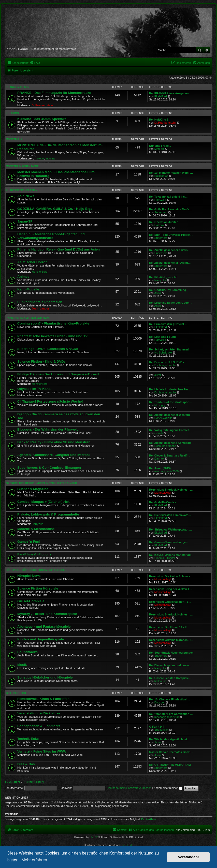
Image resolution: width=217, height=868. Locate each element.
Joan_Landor (40, 308)
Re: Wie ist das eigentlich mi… (169, 739)
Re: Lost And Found (162, 337)
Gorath (159, 433)
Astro (158, 293)
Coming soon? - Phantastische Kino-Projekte (53, 323)
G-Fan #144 (157, 727)
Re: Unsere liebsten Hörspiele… (170, 678)
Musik (22, 665)
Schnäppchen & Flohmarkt (39, 726)
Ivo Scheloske (163, 352)
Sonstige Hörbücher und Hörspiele (45, 677)
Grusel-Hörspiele (31, 601)
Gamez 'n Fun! (29, 542)
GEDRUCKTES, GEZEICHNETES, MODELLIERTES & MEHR (41, 483)
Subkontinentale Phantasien (40, 302)
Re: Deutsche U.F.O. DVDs (167, 362)
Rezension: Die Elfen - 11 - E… (169, 627)
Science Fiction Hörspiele (38, 588)
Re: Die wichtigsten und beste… (170, 665)
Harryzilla (160, 200)
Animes (23, 277)
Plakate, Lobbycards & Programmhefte (48, 514)
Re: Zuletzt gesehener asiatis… (170, 250)
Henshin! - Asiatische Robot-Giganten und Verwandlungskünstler (51, 236)
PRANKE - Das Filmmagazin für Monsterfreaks (54, 93)
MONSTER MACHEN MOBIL (23, 166)
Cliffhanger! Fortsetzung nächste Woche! (50, 401)
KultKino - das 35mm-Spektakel (42, 119)
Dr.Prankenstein (42, 105)
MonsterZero (39, 272)
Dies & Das (26, 764)
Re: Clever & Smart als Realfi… (170, 455)
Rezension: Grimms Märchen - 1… (172, 640)
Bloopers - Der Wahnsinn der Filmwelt (48, 429)
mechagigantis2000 (167, 471)
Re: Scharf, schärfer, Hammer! (169, 349)
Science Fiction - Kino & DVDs (41, 362)
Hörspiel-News (29, 576)
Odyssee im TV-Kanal (34, 389)
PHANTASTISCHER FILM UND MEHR (28, 318)
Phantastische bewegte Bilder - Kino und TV (52, 336)
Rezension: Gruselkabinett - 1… (170, 602)
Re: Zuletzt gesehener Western (170, 415)
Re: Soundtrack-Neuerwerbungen (171, 653)
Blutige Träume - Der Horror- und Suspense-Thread (58, 374)
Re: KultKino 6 (159, 120)
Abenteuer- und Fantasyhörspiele (44, 627)
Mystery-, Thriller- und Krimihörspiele (47, 614)
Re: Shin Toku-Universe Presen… (171, 235)
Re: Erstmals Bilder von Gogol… (171, 303)
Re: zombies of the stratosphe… (170, 402)
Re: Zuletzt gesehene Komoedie (170, 443)
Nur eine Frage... (160, 146)
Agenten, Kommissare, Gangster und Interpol (53, 455)
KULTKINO (12, 113)
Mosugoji (160, 405)
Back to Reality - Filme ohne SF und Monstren (54, 442)
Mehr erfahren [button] (34, 860)
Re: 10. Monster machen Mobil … (171, 173)
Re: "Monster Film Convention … (171, 714)
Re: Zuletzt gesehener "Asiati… (170, 263)
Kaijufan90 (161, 176)
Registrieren (34, 782)
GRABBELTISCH (16, 693)
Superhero (161, 212)
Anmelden (12, 782)
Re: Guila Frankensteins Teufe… (171, 209)
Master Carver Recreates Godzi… (171, 752)
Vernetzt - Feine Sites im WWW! (42, 751)
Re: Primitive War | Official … (168, 324)
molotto (39, 158)
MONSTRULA (14, 139)
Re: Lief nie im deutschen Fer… (170, 389)
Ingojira (50, 158)
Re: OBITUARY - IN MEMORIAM (170, 765)
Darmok (159, 225)
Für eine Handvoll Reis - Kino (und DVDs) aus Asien (59, 249)
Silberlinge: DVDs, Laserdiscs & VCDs (48, 349)
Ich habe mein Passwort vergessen (130, 788)
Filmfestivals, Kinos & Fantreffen (43, 699)
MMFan (159, 149)
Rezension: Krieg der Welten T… (171, 589)
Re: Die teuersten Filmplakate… (170, 515)
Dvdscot (160, 702)
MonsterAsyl (163, 493)
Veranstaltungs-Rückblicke (39, 713)
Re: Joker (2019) (160, 468)
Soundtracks (27, 652)
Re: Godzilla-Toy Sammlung (168, 290)
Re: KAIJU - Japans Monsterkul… (171, 555)
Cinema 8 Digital (165, 558)
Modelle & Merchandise (36, 529)
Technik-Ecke (28, 739)
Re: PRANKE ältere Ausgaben (169, 93)
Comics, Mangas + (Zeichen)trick (44, 502)
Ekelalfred (161, 96)
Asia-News (26, 196)
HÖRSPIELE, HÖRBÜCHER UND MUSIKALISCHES (36, 570)
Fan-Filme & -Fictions (34, 554)
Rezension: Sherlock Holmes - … (171, 490)
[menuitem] (35, 63)
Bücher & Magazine (33, 489)
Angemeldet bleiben (168, 788)
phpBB (94, 837)
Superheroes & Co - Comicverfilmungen (49, 468)
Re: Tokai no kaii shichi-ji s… (168, 197)
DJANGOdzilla (163, 418)
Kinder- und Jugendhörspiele (41, 639)
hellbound (161, 681)
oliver (158, 375)
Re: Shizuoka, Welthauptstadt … (170, 529)
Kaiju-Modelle (28, 289)
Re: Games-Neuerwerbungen (168, 542)
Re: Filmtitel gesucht (163, 277)
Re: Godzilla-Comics (163, 502)
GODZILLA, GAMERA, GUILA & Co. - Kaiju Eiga (55, 209)
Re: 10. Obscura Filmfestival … (170, 699)
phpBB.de (127, 845)
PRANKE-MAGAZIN (18, 87)
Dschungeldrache (165, 365)
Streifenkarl (162, 730)
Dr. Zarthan (149, 819)
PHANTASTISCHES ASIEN (22, 190)
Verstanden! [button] (189, 857)
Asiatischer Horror (32, 262)
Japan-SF (25, 221)
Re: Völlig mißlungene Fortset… (170, 430)
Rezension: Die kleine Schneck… (171, 576)
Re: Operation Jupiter (163, 222)
